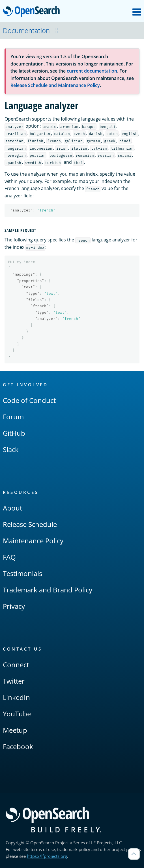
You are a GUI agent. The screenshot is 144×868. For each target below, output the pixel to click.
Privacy (14, 606)
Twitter (14, 681)
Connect (16, 665)
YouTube (17, 714)
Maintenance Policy (33, 541)
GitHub (14, 433)
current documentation (92, 71)
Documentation (30, 30)
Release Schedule (30, 524)
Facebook (18, 746)
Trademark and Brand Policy (48, 590)
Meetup (15, 730)
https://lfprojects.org (47, 856)
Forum (13, 417)
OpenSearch (33, 12)
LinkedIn (16, 697)
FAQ (9, 557)
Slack (11, 449)
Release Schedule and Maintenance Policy (55, 85)
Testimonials (22, 573)
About (12, 508)
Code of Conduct (29, 400)
